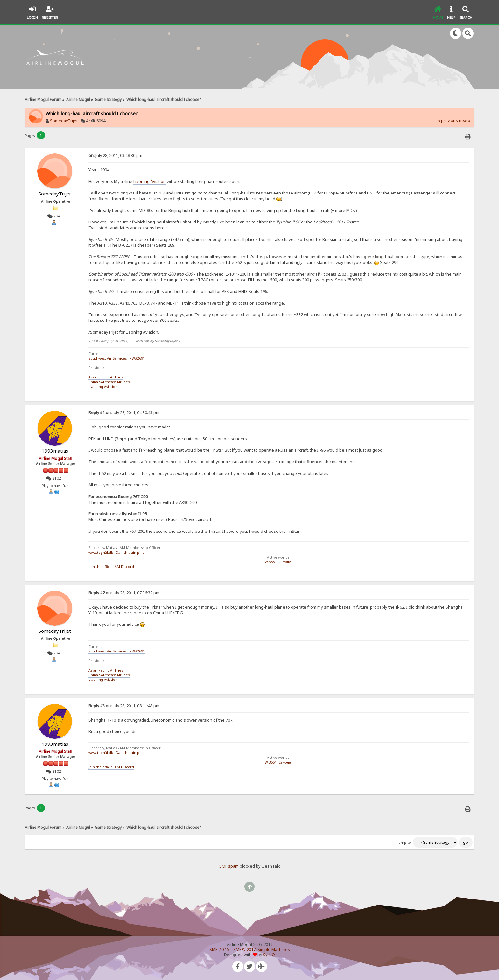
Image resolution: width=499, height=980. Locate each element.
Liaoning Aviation (150, 181)
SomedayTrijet (64, 121)
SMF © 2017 (244, 950)
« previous (448, 120)
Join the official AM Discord (111, 567)
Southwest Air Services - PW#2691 (117, 358)
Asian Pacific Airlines (106, 377)
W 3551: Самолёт (279, 562)
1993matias (55, 451)
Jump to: (405, 843)
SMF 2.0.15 (219, 950)
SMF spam (229, 866)
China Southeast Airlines (109, 382)
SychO (269, 955)
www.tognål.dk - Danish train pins (116, 553)
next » (465, 120)
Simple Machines (274, 950)
